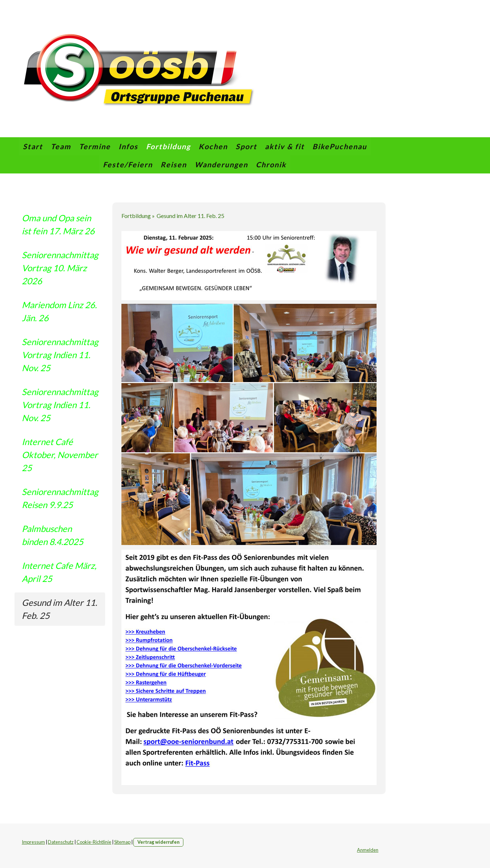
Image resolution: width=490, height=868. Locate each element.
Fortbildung (168, 146)
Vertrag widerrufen (158, 842)
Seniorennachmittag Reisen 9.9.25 (60, 498)
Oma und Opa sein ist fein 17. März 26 (58, 224)
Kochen (213, 146)
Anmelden (368, 850)
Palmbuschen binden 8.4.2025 (53, 535)
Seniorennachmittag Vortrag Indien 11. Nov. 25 (60, 355)
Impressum (33, 842)
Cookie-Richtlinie (94, 842)
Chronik (271, 164)
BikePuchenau (340, 146)
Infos (128, 146)
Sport (246, 146)
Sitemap (122, 842)
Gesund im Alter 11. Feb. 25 (59, 609)
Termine (95, 146)
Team (61, 146)
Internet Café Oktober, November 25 (60, 455)
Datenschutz (61, 842)
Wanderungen (221, 164)
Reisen (174, 164)
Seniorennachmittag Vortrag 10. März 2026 (60, 268)
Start (33, 146)
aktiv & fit (285, 146)
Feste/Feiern (128, 164)
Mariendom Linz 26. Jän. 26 (59, 311)
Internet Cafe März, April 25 (59, 572)
